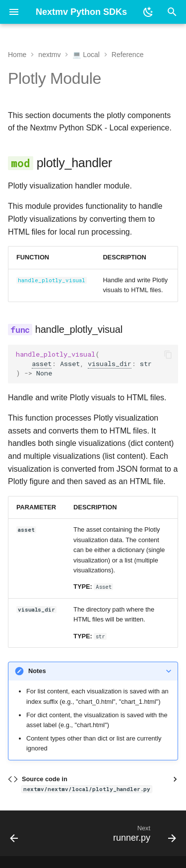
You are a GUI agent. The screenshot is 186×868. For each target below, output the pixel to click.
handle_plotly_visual (52, 280)
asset (42, 364)
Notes (37, 671)
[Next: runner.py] (143, 836)
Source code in (87, 784)
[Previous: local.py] (14, 836)
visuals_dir (110, 364)
